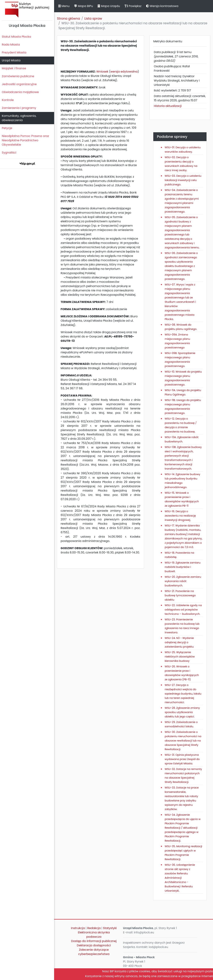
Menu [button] (64, 6)
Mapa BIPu (84, 6)
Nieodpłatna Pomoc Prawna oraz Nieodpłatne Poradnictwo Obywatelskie (25, 140)
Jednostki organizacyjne (19, 84)
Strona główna (69, 19)
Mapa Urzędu (109, 6)
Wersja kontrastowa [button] (162, 6)
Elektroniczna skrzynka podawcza (94, 935)
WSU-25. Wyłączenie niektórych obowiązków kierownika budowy (180, 657)
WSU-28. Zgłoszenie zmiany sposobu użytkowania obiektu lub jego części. (182, 712)
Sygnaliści (9, 153)
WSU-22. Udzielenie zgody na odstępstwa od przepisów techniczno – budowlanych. (183, 610)
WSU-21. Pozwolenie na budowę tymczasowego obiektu (180, 595)
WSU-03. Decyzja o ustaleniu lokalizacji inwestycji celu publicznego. (183, 180)
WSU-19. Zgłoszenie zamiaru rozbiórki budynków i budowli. (183, 567)
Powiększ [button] (133, 6)
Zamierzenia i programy (19, 108)
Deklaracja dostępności (94, 945)
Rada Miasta (11, 45)
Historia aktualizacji (168, 106)
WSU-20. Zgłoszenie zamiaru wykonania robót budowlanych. (183, 581)
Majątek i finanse (14, 68)
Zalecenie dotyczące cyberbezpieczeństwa (94, 952)
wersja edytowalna (124, 72)
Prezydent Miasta (14, 52)
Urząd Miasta (11, 60)
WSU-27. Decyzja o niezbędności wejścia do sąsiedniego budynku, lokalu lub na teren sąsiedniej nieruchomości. (183, 694)
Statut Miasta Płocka (16, 37)
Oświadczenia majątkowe (20, 92)
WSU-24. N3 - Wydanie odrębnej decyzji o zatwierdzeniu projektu (179, 642)
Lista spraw (93, 19)
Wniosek (102, 72)
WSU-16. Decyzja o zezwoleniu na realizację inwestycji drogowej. (180, 516)
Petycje (7, 128)
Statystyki (110, 928)
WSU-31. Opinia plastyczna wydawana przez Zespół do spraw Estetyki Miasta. (182, 759)
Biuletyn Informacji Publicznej (27, 10)
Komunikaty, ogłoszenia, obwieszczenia (19, 118)
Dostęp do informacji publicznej (94, 941)
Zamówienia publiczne (18, 76)
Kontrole (8, 100)
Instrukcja (78, 928)
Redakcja (94, 928)
